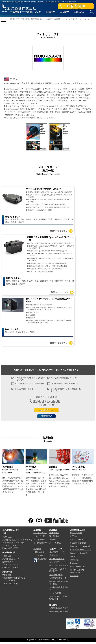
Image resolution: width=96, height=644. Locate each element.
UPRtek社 (74, 538)
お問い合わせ (79, 13)
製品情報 (53, 532)
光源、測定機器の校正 (59, 568)
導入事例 (53, 607)
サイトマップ (39, 558)
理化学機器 (54, 538)
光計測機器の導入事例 (59, 610)
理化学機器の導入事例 (59, 614)
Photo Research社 (78, 569)
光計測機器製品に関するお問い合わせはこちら (46, 416)
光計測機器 (54, 535)
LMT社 (73, 558)
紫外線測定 (54, 558)
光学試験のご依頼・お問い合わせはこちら (47, 404)
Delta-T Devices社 (78, 542)
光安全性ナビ (40, 562)
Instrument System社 (79, 555)
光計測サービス (56, 551)
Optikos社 (74, 562)
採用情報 (37, 551)
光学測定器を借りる (58, 580)
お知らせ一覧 (39, 538)
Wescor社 (74, 578)
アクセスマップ (40, 535)
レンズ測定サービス (58, 564)
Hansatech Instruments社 (81, 552)
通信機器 (53, 542)
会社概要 (37, 532)
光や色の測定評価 (57, 561)
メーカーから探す (78, 532)
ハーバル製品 (55, 545)
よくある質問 (39, 542)
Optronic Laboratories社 (80, 548)
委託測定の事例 (56, 577)
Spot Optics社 (76, 535)
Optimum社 (75, 565)
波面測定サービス (57, 554)
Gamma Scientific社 (78, 545)
